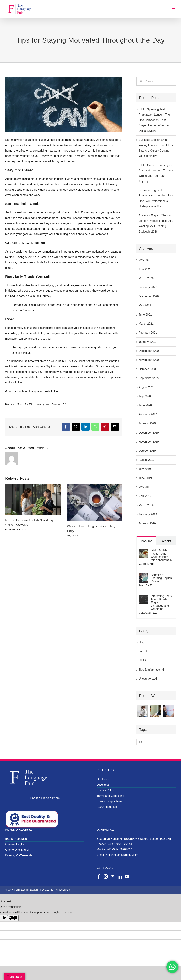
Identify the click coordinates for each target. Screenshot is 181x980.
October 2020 (147, 369)
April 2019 (145, 496)
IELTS (142, 660)
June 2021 (145, 315)
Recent (166, 541)
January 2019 (147, 523)
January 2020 (147, 423)
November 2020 (149, 360)
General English (15, 844)
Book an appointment (110, 801)
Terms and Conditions (110, 796)
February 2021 (148, 333)
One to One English (18, 850)
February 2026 (148, 287)
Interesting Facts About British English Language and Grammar (161, 602)
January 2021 (147, 342)
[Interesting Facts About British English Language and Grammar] (144, 597)
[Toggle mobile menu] (174, 10)
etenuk (11, 404)
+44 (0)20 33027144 (119, 844)
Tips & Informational (151, 670)
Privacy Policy (106, 790)
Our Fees (103, 779)
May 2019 (145, 487)
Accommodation (107, 807)
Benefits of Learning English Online (161, 578)
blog (141, 642)
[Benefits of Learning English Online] (144, 576)
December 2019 (149, 433)
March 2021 (146, 324)
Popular (146, 541)
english (143, 651)
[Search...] (156, 81)
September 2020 (149, 378)
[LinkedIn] (120, 876)
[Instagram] (106, 876)
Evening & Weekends (19, 855)
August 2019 (147, 460)
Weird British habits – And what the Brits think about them (161, 555)
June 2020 (145, 405)
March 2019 (146, 505)
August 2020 (147, 387)
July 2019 (145, 469)
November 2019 (149, 442)
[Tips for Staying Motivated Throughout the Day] (64, 104)
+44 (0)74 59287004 (119, 849)
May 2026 (145, 260)
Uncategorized (43, 404)
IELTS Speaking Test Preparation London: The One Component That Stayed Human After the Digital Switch (154, 120)
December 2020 (149, 351)
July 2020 (145, 396)
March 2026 (146, 278)
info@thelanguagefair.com (122, 855)
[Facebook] (99, 876)
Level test (103, 785)
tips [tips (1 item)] (140, 742)
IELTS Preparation (17, 839)
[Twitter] (113, 876)
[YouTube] (127, 876)
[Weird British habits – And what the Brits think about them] (144, 552)
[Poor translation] (13, 918)
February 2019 (148, 514)
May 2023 (145, 305)
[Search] (141, 81)
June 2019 (145, 478)
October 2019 (147, 451)
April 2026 (145, 269)
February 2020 (148, 414)
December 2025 (149, 296)
